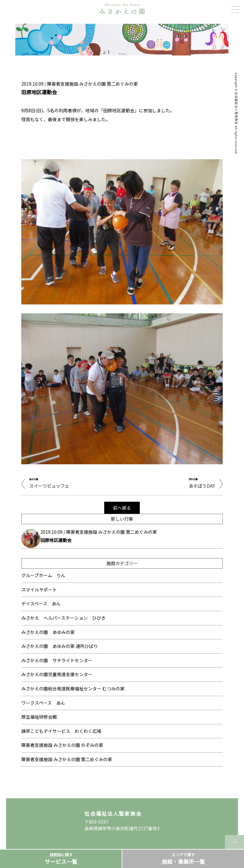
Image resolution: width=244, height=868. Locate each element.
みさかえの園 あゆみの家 (48, 632)
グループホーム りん (43, 575)
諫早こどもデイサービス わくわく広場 (61, 731)
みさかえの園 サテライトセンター (57, 660)
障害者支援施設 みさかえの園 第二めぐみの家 (67, 759)
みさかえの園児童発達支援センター (57, 674)
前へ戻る (122, 508)
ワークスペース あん (43, 703)
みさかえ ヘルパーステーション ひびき (63, 618)
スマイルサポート (39, 590)
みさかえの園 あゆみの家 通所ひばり (60, 646)
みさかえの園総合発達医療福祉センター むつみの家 (73, 689)
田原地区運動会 (56, 540)
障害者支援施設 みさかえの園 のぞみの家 (62, 745)
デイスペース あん (41, 604)
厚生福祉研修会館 (39, 717)
